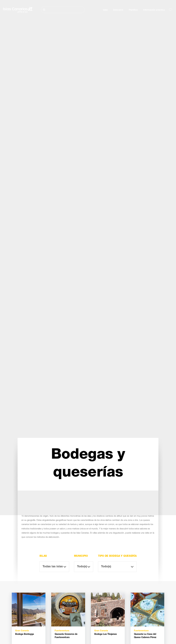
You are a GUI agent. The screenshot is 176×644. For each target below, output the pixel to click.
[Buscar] (63, 10)
